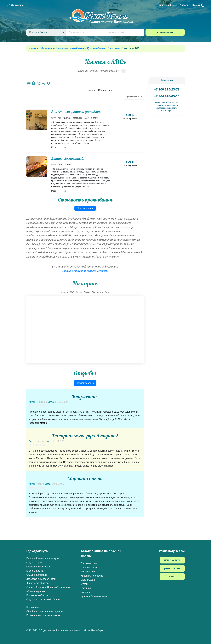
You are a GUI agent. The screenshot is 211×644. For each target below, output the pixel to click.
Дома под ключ (89, 572)
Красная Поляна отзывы (94, 596)
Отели (84, 584)
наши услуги (172, 560)
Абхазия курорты (36, 591)
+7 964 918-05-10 (167, 96)
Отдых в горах (34, 563)
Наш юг (34, 49)
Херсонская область (37, 583)
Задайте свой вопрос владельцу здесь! (85, 271)
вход (172, 577)
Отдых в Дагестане (37, 575)
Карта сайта (33, 607)
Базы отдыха (88, 580)
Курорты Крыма (35, 571)
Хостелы (115, 49)
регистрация (172, 569)
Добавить (192, 5)
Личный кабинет (167, 5)
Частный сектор (90, 568)
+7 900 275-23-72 (167, 89)
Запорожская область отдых (42, 579)
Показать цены (85, 208)
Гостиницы (87, 588)
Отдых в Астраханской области (43, 599)
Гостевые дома (89, 563)
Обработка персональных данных (45, 611)
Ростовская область (37, 595)
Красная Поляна (97, 49)
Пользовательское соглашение (43, 615)
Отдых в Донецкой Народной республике (49, 587)
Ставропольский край (38, 567)
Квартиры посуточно (92, 576)
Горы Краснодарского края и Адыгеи (63, 49)
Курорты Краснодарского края (43, 558)
